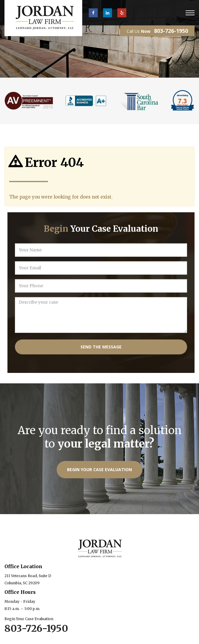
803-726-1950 (171, 31)
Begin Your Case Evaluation (99, 469)
